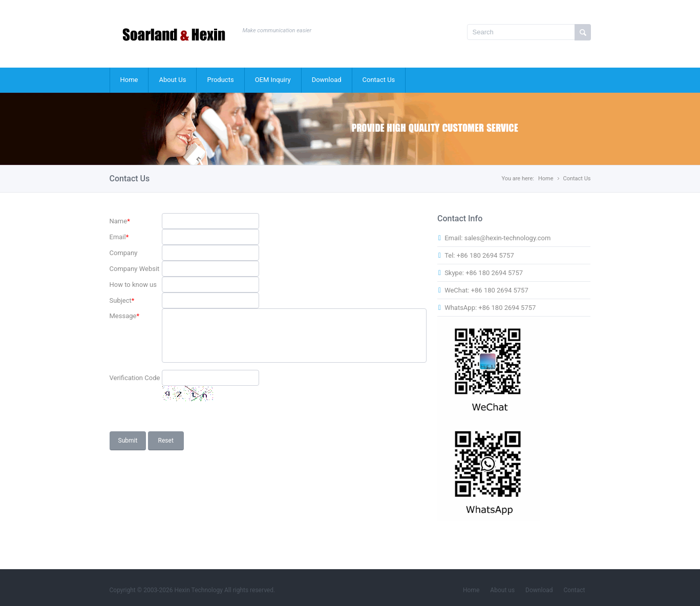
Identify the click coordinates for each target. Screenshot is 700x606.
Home (129, 80)
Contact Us (379, 80)
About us (502, 590)
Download (327, 80)
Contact (575, 590)
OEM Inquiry (273, 80)
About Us (172, 80)
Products (220, 80)
